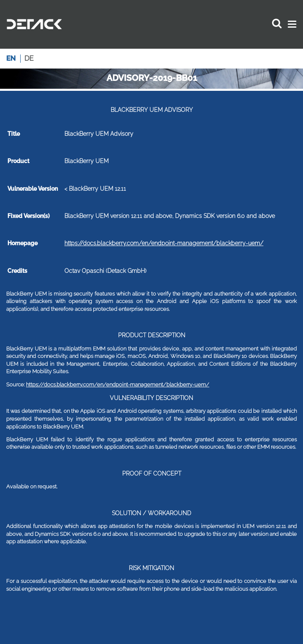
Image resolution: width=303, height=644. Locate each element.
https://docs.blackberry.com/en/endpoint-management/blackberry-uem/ (164, 243)
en (11, 58)
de (29, 58)
